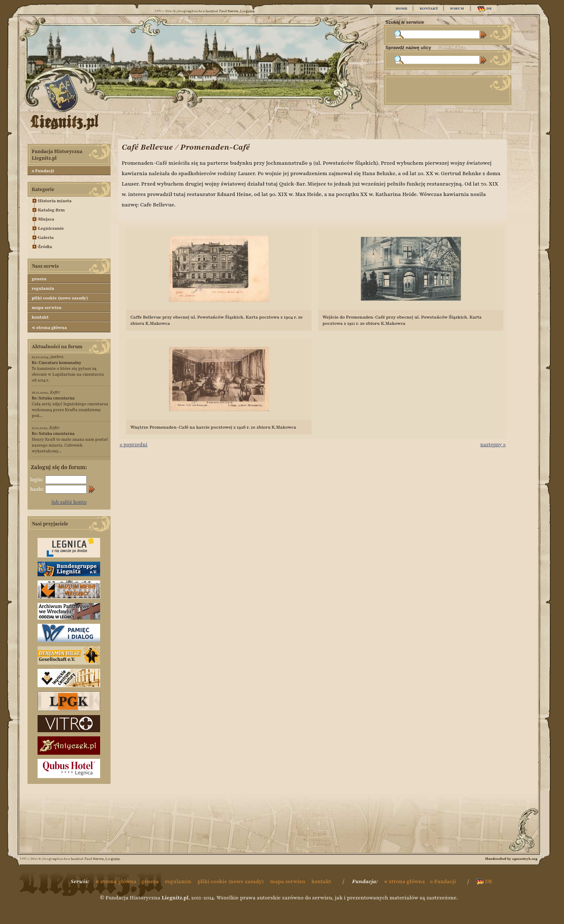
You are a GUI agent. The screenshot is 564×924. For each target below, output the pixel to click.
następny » (493, 444)
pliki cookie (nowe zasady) (60, 298)
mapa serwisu (47, 308)
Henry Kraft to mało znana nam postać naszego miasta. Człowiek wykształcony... (70, 442)
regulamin (43, 288)
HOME (401, 8)
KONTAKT (429, 8)
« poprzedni (133, 444)
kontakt (40, 317)
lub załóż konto (69, 502)
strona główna (49, 327)
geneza (39, 279)
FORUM (457, 8)
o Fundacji (43, 171)
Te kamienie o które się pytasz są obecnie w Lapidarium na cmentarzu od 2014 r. (68, 371)
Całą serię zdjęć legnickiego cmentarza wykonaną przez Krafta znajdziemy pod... (70, 407)
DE (485, 9)
